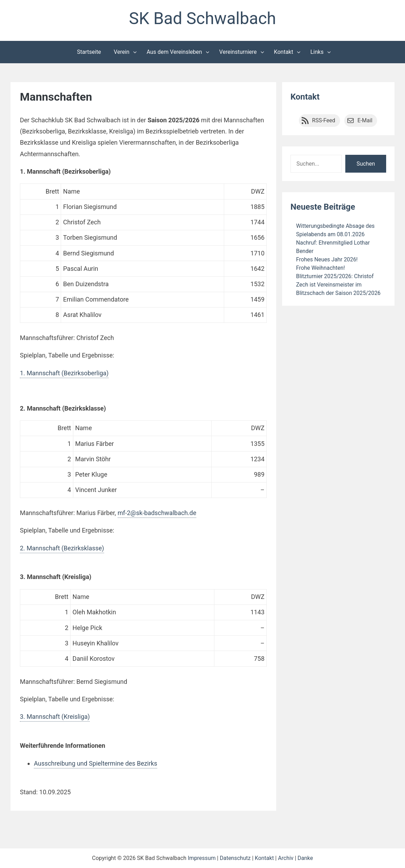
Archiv (286, 858)
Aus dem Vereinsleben (174, 52)
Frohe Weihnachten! (321, 267)
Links (317, 52)
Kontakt (284, 52)
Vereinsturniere (238, 52)
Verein (122, 52)
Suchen (366, 164)
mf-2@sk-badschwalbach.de (157, 513)
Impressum (201, 858)
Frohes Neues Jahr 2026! (327, 259)
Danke (305, 858)
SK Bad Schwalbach (202, 19)
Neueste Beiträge (323, 207)
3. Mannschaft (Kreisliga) (55, 717)
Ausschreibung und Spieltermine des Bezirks (96, 763)
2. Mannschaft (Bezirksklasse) (62, 548)
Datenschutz (235, 858)
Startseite (89, 52)
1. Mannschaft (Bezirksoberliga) (64, 373)
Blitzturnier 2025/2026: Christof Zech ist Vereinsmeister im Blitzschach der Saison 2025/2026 (339, 284)
